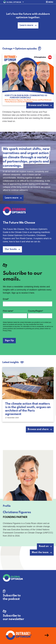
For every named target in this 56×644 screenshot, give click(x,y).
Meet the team (40, 552)
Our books (11, 249)
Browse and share (38, 429)
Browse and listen (38, 105)
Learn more (26, 25)
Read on (44, 546)
